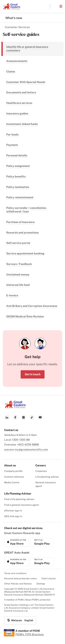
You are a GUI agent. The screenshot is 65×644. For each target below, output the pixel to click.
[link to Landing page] (15, 407)
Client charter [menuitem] (49, 578)
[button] (55, 6)
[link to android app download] (42, 542)
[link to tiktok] (32, 417)
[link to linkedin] (7, 417)
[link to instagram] (24, 417)
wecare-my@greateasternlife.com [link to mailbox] (26, 450)
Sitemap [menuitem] (41, 584)
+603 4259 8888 (28, 445)
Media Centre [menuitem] (12, 482)
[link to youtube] (40, 417)
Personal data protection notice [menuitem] (20, 578)
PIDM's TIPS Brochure (30, 634)
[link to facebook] (15, 417)
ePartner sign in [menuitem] (13, 511)
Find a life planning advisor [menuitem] (19, 499)
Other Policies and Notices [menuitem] (18, 584)
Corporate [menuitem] (41, 471)
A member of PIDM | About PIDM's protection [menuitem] (27, 600)
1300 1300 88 (21, 440)
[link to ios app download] (17, 542)
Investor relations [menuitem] (14, 477)
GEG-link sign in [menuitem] (13, 516)
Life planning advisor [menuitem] (47, 477)
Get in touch (33, 374)
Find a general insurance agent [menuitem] (22, 505)
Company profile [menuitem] (13, 471)
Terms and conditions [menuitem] (15, 573)
